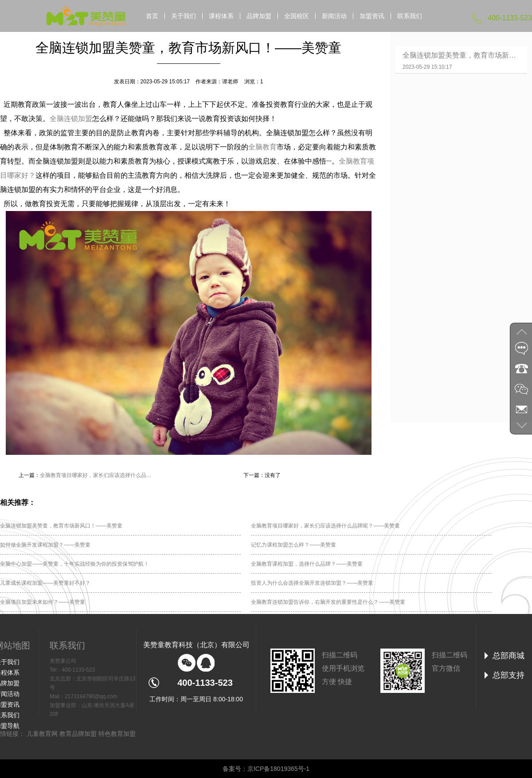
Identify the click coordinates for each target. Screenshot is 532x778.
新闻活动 (334, 16)
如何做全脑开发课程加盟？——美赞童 (45, 545)
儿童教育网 (42, 734)
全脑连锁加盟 (71, 119)
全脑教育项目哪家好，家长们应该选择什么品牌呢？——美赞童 (325, 526)
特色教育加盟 (117, 734)
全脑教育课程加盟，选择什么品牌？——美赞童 (307, 564)
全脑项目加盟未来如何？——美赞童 (43, 602)
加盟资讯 (372, 16)
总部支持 (509, 675)
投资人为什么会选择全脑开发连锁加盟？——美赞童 (312, 583)
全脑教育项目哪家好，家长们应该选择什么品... (95, 475)
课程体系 (221, 16)
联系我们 (410, 16)
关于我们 (184, 16)
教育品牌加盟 (78, 734)
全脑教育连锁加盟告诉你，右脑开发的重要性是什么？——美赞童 (328, 602)
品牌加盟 (259, 16)
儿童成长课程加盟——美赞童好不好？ (45, 583)
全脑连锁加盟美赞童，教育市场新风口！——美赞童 (61, 526)
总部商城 (509, 656)
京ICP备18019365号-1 (278, 769)
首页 (152, 16)
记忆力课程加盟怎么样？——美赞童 (293, 545)
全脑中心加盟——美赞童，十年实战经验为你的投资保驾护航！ (74, 564)
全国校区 (297, 16)
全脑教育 (262, 147)
